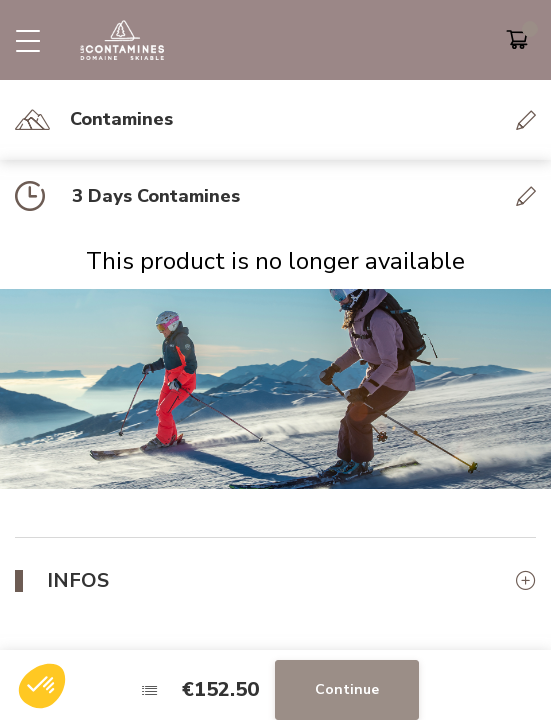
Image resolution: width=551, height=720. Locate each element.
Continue (347, 689)
